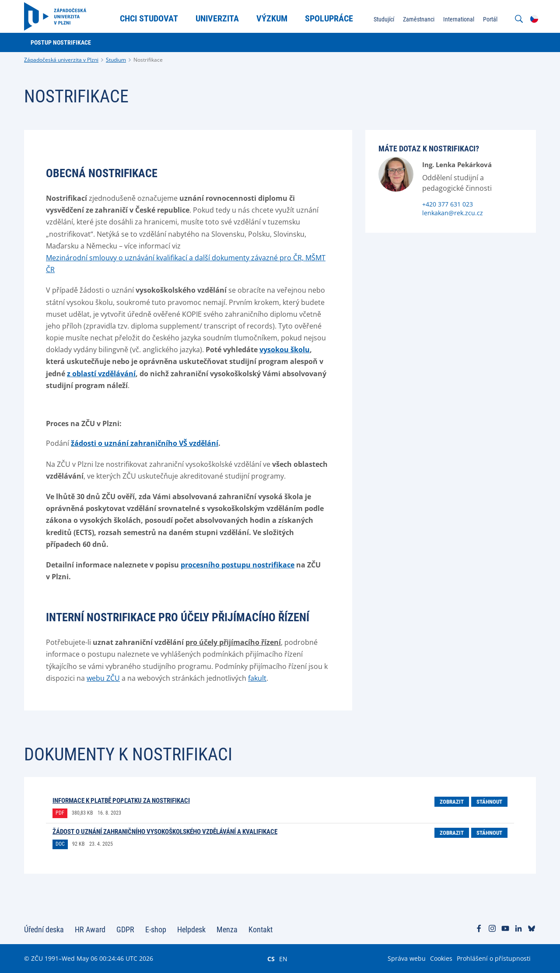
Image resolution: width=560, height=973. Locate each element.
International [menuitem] (459, 19)
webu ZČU (103, 678)
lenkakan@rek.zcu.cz (453, 213)
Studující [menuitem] (384, 19)
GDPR (125, 929)
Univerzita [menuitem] (217, 18)
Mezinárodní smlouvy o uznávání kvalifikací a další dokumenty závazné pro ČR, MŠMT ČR (186, 264)
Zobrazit (452, 802)
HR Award (90, 929)
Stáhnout (489, 802)
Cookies (441, 958)
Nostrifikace (148, 60)
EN (283, 959)
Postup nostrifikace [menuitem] (61, 42)
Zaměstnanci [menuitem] (419, 19)
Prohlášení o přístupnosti (494, 958)
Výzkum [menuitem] (272, 18)
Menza (227, 929)
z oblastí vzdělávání (101, 374)
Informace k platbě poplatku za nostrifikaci (121, 801)
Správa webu (407, 958)
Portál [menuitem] (490, 19)
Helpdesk (191, 929)
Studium (116, 60)
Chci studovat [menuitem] (149, 18)
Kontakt (261, 929)
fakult (257, 678)
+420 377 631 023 (448, 204)
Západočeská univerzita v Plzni (61, 60)
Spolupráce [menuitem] (329, 18)
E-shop (156, 929)
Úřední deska (44, 929)
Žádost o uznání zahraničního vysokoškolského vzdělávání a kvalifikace (165, 832)
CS (271, 959)
